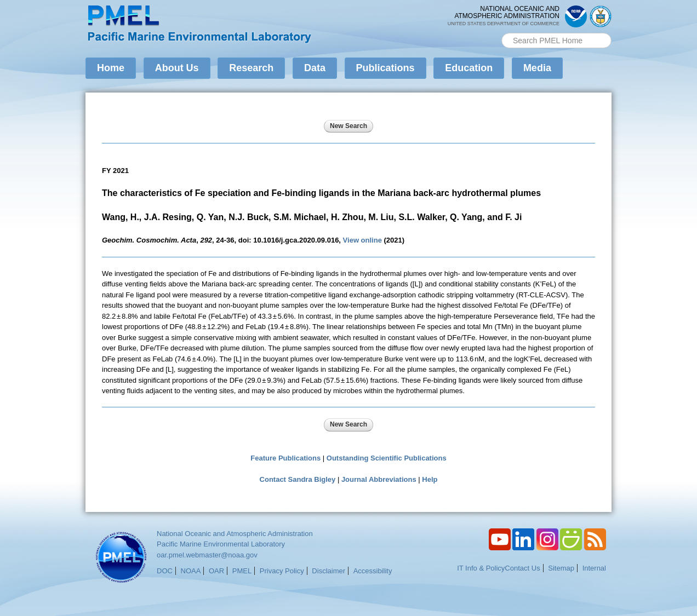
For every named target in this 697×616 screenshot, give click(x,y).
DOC (165, 571)
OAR (216, 571)
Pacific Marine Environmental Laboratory (221, 544)
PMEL (242, 571)
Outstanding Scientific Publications (387, 458)
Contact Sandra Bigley (298, 479)
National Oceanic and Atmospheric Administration (235, 534)
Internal (594, 568)
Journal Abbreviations (379, 479)
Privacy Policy (282, 571)
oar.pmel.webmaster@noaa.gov (207, 555)
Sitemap (561, 568)
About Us (177, 68)
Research (251, 68)
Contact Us (522, 568)
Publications (385, 68)
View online (362, 240)
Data (315, 68)
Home (111, 68)
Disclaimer (328, 571)
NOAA (191, 571)
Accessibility (373, 571)
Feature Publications (285, 458)
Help (430, 479)
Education (469, 68)
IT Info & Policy (481, 568)
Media (537, 68)
